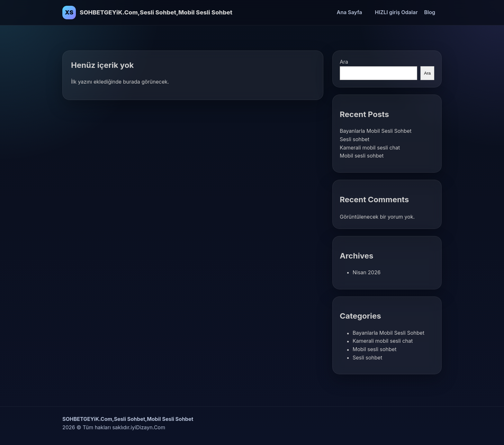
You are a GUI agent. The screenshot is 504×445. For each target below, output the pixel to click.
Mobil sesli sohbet (362, 156)
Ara (344, 62)
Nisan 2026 (367, 272)
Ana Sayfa (350, 12)
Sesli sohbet (355, 139)
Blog (430, 12)
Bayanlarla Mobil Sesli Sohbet (376, 131)
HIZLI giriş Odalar (396, 12)
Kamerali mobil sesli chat (370, 148)
